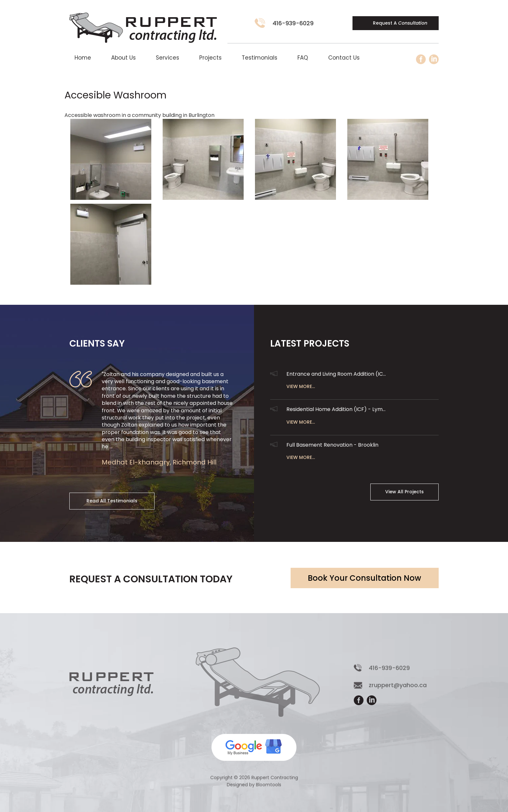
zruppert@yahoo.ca (398, 689)
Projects (210, 58)
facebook (421, 59)
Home (83, 58)
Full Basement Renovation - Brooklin (332, 445)
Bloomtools (269, 788)
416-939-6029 (293, 23)
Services (167, 58)
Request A (400, 23)
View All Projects (404, 492)
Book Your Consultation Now (364, 578)
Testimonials (260, 58)
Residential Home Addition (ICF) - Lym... (336, 409)
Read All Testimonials (112, 501)
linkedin (434, 59)
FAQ (303, 58)
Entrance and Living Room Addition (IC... (336, 374)
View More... (301, 386)
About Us (123, 58)
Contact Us (344, 58)
